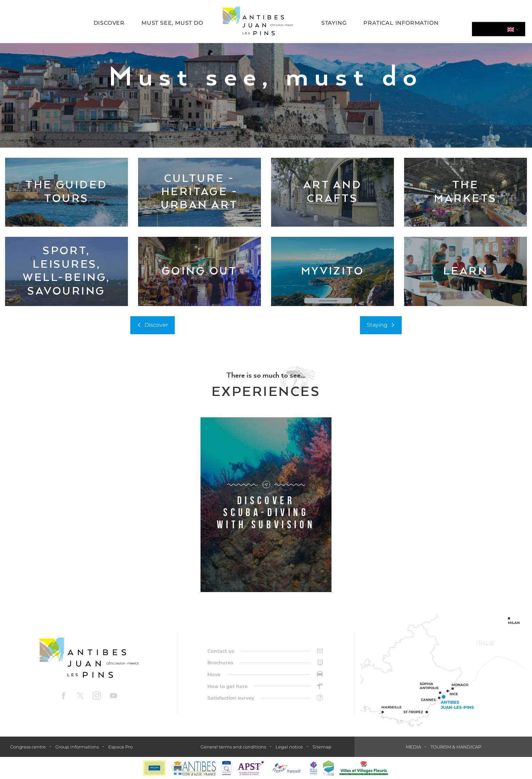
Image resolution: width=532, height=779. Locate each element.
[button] (109, 24)
